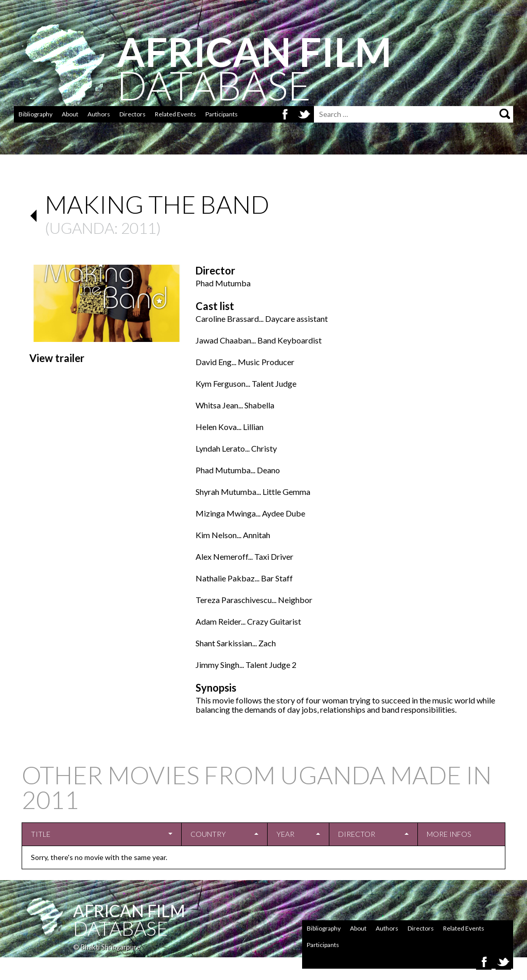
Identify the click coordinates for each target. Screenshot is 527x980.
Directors (133, 114)
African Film (129, 911)
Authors (99, 114)
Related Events (175, 114)
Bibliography (36, 114)
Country (208, 834)
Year (285, 834)
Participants (222, 114)
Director (357, 834)
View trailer (57, 358)
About (70, 114)
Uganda (82, 228)
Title (41, 834)
